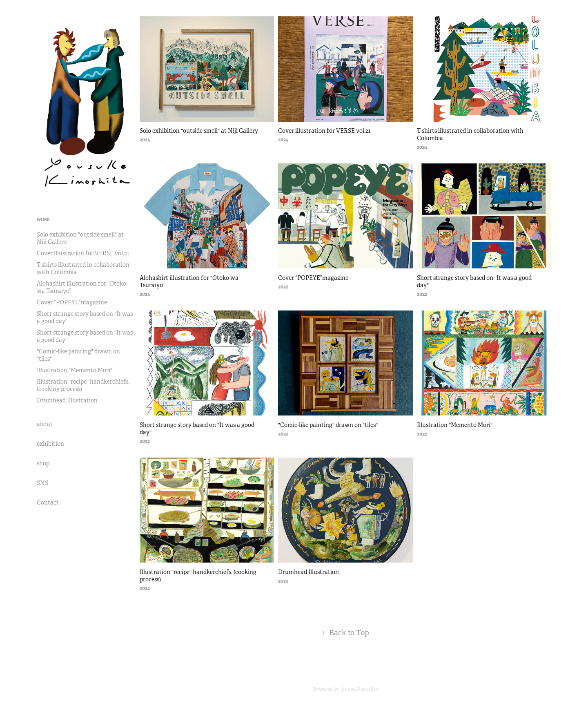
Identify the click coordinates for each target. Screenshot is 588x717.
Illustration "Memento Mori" (75, 370)
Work (43, 219)
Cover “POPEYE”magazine (72, 302)
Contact (48, 503)
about (45, 424)
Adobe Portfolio (360, 689)
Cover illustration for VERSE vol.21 (83, 253)
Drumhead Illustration (67, 400)
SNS (42, 483)
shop (43, 463)
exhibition (50, 444)
